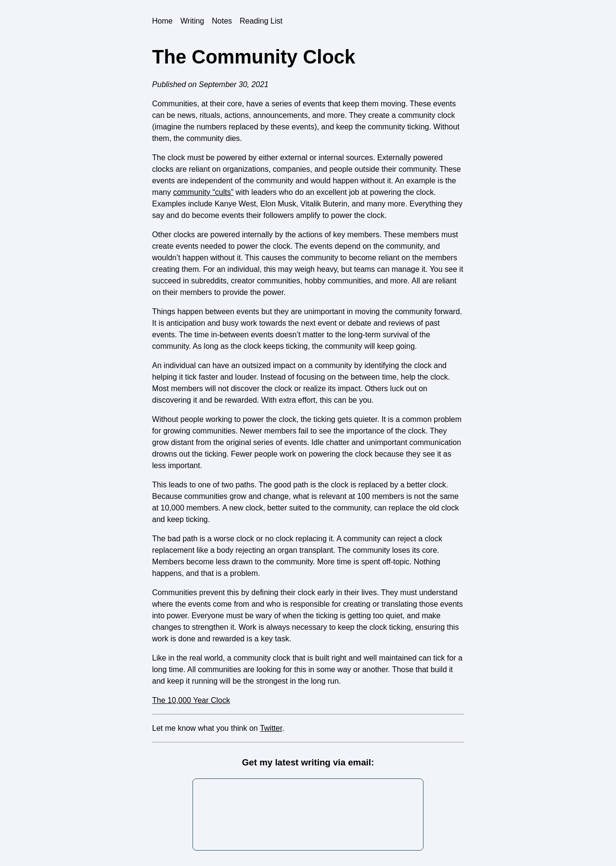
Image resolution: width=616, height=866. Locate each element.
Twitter (271, 728)
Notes (222, 21)
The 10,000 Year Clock (191, 700)
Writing (192, 21)
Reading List (261, 21)
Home (162, 21)
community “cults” (203, 192)
